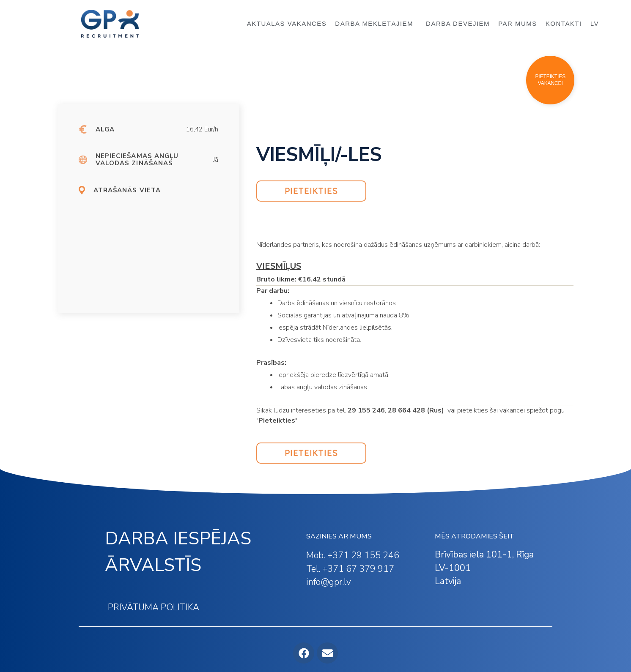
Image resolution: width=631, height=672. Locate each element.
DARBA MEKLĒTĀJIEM (376, 24)
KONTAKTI (564, 23)
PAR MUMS (518, 23)
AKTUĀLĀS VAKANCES (287, 23)
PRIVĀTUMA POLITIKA (154, 607)
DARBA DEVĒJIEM (458, 23)
